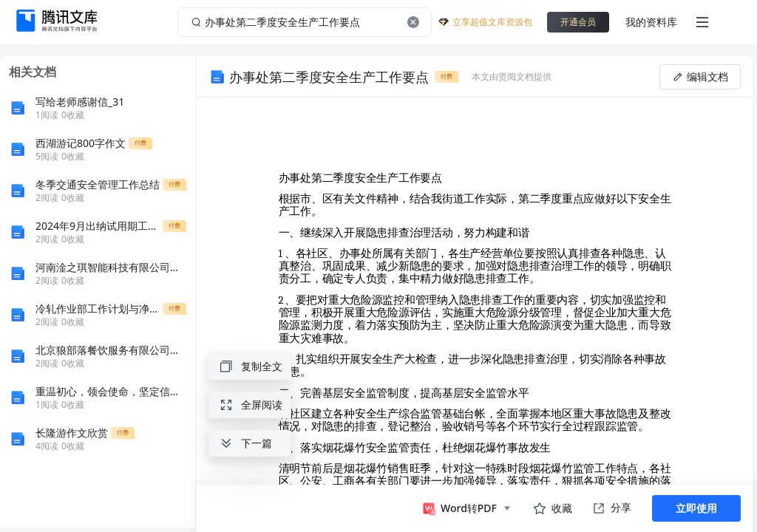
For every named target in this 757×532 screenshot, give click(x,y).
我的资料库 (651, 22)
